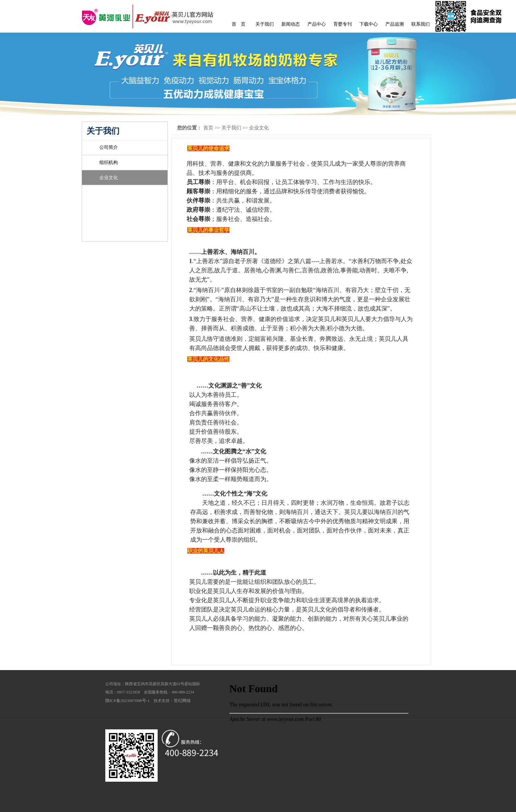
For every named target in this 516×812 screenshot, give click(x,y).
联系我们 (421, 24)
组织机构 (109, 162)
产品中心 (317, 24)
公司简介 (109, 147)
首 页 (239, 24)
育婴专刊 (343, 24)
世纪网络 (182, 701)
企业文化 (109, 178)
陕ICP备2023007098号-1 (128, 701)
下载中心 (369, 24)
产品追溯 (395, 24)
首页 (208, 128)
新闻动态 (291, 24)
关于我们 (265, 24)
